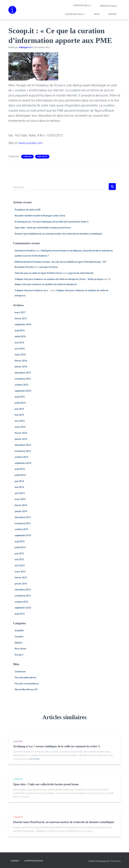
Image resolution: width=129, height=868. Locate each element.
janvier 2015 (21, 439)
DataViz (19, 643)
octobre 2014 (21, 457)
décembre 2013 (23, 517)
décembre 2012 (23, 590)
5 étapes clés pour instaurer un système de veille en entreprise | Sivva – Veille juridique (59, 279)
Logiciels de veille (75, 14)
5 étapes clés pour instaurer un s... (32, 290)
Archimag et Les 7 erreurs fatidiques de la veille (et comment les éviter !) (52, 222)
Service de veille (108, 6)
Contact (112, 14)
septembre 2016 (23, 324)
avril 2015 (20, 421)
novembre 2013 (23, 523)
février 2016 (21, 361)
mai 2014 (19, 487)
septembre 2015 (23, 391)
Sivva (96, 14)
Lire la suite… (35, 759)
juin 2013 (19, 554)
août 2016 (20, 331)
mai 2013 (19, 559)
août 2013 (20, 542)
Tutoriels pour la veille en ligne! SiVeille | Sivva (38, 273)
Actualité (19, 631)
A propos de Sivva (49, 267)
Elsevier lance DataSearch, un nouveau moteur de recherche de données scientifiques (59, 234)
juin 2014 (19, 481)
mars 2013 (20, 572)
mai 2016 (19, 343)
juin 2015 (19, 409)
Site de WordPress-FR (26, 690)
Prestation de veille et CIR (28, 210)
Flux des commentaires (27, 684)
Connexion (20, 672)
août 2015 (20, 397)
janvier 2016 (21, 367)
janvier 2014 (21, 511)
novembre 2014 (23, 451)
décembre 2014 (23, 445)
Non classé (42, 157)
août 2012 (20, 614)
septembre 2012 (23, 608)
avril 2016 (20, 349)
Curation (27, 157)
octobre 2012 (21, 602)
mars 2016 (20, 355)
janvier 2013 (21, 584)
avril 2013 (20, 566)
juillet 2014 (20, 475)
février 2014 (21, 505)
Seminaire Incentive (25, 251)
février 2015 (21, 433)
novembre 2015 (23, 379)
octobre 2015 (21, 385)
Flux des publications (25, 678)
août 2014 (20, 469)
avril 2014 (20, 493)
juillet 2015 (20, 403)
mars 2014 (20, 499)
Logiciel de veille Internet (80, 273)
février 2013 (21, 578)
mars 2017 (20, 312)
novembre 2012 (23, 596)
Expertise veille (82, 5)
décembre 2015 (23, 373)
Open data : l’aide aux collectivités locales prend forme (43, 228)
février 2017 (21, 319)
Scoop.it (19, 655)
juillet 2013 (20, 547)
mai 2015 (19, 415)
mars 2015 (20, 427)
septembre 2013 (23, 535)
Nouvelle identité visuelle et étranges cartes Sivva (40, 216)
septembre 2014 (23, 463)
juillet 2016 (20, 336)
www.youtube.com (32, 143)
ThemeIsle (116, 861)
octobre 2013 (21, 529)
